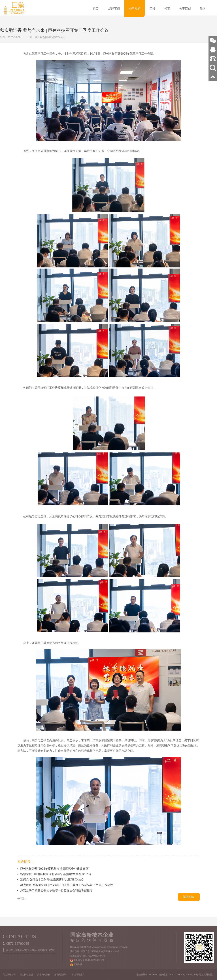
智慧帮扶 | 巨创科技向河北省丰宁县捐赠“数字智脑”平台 (56, 874)
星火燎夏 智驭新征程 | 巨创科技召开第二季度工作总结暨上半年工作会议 (67, 885)
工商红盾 (76, 965)
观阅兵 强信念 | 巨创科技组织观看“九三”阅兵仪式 (52, 880)
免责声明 (105, 951)
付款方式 (115, 951)
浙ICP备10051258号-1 (94, 956)
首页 (96, 9)
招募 (167, 9)
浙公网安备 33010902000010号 (87, 960)
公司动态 (135, 9)
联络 (203, 9)
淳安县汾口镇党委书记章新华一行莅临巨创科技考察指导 (56, 890)
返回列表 (189, 897)
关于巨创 (185, 9)
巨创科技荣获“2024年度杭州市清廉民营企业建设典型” (55, 869)
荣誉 (152, 9)
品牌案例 (114, 9)
